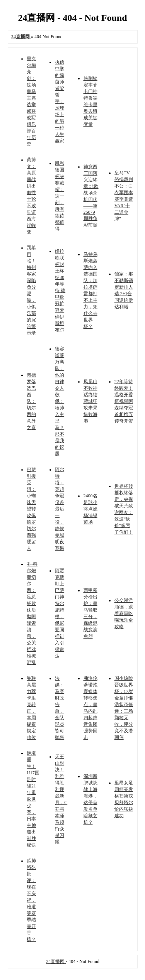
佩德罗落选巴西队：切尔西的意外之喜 (31, 401)
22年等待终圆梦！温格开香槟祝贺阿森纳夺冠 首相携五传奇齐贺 (124, 401)
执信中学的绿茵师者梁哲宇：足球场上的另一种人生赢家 (60, 101)
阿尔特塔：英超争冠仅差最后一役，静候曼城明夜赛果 (60, 509)
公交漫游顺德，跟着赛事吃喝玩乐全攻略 (124, 613)
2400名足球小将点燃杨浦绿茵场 (90, 509)
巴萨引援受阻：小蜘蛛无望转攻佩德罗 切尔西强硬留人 (31, 509)
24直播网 (56, 961)
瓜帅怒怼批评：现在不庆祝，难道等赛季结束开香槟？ (31, 900)
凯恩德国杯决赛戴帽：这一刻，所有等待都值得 (60, 196)
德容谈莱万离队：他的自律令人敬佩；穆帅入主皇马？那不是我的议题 (60, 401)
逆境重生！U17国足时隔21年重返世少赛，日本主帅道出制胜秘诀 (33, 799)
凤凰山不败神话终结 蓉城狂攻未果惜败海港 (90, 401)
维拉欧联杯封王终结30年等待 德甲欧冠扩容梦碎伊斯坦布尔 (60, 291)
